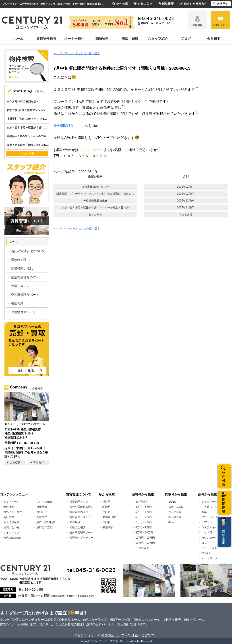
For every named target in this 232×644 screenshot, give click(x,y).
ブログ (186, 39)
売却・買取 (130, 39)
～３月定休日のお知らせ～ (95, 187)
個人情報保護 (11, 522)
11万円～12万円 (145, 543)
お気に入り (143, 4)
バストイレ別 (209, 548)
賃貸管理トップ (79, 502)
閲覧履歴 (166, 4)
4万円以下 (142, 502)
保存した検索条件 (193, 4)
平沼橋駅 (108, 527)
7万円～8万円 (144, 522)
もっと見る (27, 153)
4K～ (171, 522)
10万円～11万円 (145, 538)
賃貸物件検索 (46, 39)
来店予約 (221, 4)
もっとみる (95, 214)
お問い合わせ (220, 25)
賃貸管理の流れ (22, 269)
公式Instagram (12, 538)
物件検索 (9, 507)
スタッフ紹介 (158, 39)
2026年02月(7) (186, 187)
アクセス (39, 462)
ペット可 (207, 533)
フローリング (209, 517)
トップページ (11, 502)
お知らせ (42, 512)
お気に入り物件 (13, 512)
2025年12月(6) (186, 201)
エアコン (207, 522)
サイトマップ (11, 533)
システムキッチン (212, 527)
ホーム (18, 39)
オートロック (209, 558)
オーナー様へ (74, 39)
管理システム (20, 286)
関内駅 (106, 507)
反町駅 (106, 512)
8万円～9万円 (144, 527)
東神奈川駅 (109, 517)
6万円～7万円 (144, 517)
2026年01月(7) (186, 194)
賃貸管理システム (80, 517)
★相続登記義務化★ (95, 201)
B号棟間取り (64, 126)
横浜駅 (106, 502)
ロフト (205, 543)
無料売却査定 (44, 527)
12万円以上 (142, 548)
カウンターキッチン (213, 538)
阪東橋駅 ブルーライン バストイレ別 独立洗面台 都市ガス (95, 194)
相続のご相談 (77, 527)
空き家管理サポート (25, 295)
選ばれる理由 (20, 260)
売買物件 (102, 39)
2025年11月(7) (186, 208)
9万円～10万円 (144, 533)
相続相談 (17, 303)
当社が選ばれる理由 (81, 507)
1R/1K (172, 502)
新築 (204, 512)
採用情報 (197, 25)
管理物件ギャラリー (25, 312)
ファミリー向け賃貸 (213, 502)
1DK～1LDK (176, 507)
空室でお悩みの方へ (25, 277)
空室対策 (75, 522)
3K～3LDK (175, 517)
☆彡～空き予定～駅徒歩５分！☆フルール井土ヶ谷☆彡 (95, 208)
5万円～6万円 (144, 512)
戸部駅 (106, 522)
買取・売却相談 (46, 522)
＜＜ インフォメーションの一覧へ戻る (77, 53)
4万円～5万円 (144, 507)
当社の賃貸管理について (28, 251)
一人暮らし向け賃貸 (213, 507)
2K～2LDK (175, 512)
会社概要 (214, 39)
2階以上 (206, 553)
